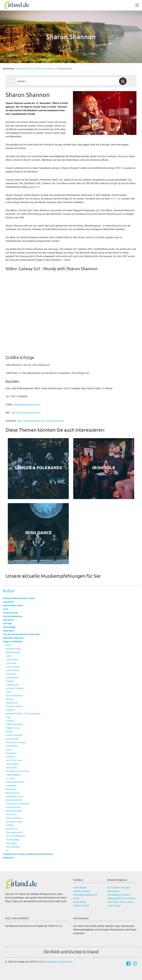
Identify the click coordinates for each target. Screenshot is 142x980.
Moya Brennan (13, 793)
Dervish (9, 699)
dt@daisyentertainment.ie (27, 405)
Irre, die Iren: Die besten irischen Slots (21, 634)
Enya (8, 717)
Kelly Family (12, 768)
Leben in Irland (81, 906)
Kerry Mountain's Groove (17, 771)
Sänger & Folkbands (45, 69)
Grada (9, 750)
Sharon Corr (11, 814)
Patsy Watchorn (13, 807)
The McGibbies (13, 840)
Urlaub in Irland (81, 891)
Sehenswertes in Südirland (121, 898)
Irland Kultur (80, 902)
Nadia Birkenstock (14, 796)
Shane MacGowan (14, 811)
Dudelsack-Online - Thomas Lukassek (23, 714)
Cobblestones (12, 685)
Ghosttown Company (16, 742)
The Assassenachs (14, 832)
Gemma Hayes (13, 739)
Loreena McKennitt (15, 782)
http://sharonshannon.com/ (26, 413)
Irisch (6, 609)
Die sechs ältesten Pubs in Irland (19, 598)
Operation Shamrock (13, 638)
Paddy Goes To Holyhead (17, 804)
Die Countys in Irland (118, 888)
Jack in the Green (14, 760)
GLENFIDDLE (12, 746)
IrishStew (10, 757)
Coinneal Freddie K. (15, 688)
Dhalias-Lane (12, 703)
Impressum (52, 962)
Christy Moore (13, 678)
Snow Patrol (12, 829)
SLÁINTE (10, 825)
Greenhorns (11, 753)
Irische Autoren (11, 613)
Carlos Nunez (12, 660)
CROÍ (8, 692)
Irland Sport (9, 631)
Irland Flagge (9, 627)
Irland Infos (113, 891)
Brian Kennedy (13, 652)
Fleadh (9, 732)
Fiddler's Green (13, 728)
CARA (9, 656)
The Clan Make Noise (16, 836)
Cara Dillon (11, 663)
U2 (7, 850)
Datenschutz (66, 962)
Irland (37, 187)
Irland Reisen (80, 888)
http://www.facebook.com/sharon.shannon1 (41, 421)
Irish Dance (8, 620)
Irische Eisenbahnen (13, 616)
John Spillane (12, 764)
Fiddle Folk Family (14, 724)
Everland (10, 721)
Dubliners (10, 710)
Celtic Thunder (13, 667)
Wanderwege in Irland (119, 895)
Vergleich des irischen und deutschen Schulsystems (28, 854)
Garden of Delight (14, 735)
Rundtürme (8, 858)
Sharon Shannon (65, 69)
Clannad (10, 681)
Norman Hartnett (14, 800)
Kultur (30, 69)
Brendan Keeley (13, 649)
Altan (8, 645)
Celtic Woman (13, 670)
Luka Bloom (11, 786)
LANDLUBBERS (13, 775)
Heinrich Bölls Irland (13, 606)
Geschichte (8, 602)
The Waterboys (13, 847)
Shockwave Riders (14, 822)
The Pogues (11, 843)
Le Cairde (10, 778)
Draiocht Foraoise (14, 706)
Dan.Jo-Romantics (14, 696)
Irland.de (20, 69)
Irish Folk (7, 624)
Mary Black (11, 789)
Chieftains (11, 674)
